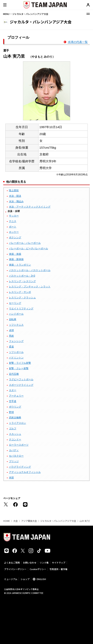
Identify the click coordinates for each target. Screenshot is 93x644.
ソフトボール (16, 352)
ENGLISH (41, 579)
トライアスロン (18, 423)
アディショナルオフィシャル (25, 472)
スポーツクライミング (21, 385)
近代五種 (14, 374)
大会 (15, 521)
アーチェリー (16, 396)
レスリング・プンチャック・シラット (30, 287)
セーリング (15, 303)
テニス (13, 221)
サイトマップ (59, 563)
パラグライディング (20, 467)
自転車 (13, 319)
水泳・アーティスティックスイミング (30, 207)
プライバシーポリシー (15, 569)
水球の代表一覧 (78, 42)
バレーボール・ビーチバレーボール (28, 248)
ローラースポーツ (19, 445)
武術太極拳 (15, 418)
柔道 (11, 347)
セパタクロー (16, 456)
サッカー (14, 216)
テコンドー (15, 440)
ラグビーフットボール (21, 379)
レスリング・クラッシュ (22, 298)
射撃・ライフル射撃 (20, 363)
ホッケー (14, 232)
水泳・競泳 (15, 196)
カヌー (13, 390)
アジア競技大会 (29, 521)
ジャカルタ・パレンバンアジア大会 (58, 521)
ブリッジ (14, 461)
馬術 (11, 336)
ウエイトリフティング (21, 309)
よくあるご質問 (12, 563)
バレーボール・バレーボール (25, 243)
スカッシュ (15, 434)
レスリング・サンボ (20, 292)
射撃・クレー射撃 (19, 368)
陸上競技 (14, 190)
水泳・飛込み (16, 201)
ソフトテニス (16, 325)
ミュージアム (11, 579)
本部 (11, 478)
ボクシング (15, 237)
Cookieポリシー (38, 569)
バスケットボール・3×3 (22, 276)
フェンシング (16, 341)
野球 (11, 412)
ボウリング (15, 407)
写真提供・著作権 (58, 569)
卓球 (11, 330)
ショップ (25, 579)
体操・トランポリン (20, 265)
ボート (13, 227)
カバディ (14, 450)
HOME (7, 521)
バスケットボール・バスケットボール (30, 270)
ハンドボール (16, 314)
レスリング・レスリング (22, 281)
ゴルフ (13, 429)
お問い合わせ (30, 563)
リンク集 (44, 563)
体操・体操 (15, 254)
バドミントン (16, 358)
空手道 (13, 401)
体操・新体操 (16, 259)
